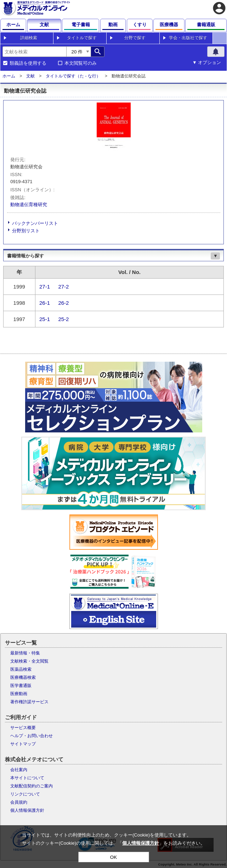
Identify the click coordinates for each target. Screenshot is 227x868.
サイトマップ (23, 744)
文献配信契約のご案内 (32, 786)
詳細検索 (29, 38)
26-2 (63, 303)
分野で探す (135, 38)
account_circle (219, 8)
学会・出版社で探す (188, 38)
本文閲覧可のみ (81, 63)
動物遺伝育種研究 (29, 205)
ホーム (9, 76)
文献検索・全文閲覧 (29, 661)
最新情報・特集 (25, 653)
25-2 (63, 319)
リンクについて (25, 794)
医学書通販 (21, 686)
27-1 (45, 287)
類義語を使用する (28, 63)
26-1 (45, 303)
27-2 (63, 287)
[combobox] (34, 52)
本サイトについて (27, 778)
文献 (30, 76)
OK (113, 857)
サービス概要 (23, 728)
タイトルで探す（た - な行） (73, 76)
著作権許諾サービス (29, 702)
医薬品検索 (21, 669)
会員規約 (19, 802)
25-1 (45, 319)
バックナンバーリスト (35, 223)
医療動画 (19, 694)
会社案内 (19, 770)
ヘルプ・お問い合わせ (32, 736)
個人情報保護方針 (27, 810)
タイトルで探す (82, 38)
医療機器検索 (23, 677)
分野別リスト (26, 231)
